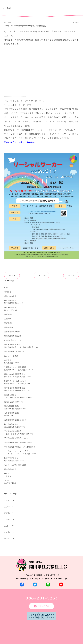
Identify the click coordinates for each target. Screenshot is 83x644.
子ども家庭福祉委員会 (13, 431)
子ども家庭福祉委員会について (16, 438)
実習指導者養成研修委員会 (15, 388)
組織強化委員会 (10, 395)
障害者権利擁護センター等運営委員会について (22, 347)
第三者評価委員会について (15, 427)
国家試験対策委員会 (12, 406)
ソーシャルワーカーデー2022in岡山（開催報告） (26, 26)
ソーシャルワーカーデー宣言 (18, 105)
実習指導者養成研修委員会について (18, 390)
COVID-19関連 (10, 483)
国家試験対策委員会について (15, 409)
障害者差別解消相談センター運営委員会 (20, 447)
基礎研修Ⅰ (8, 319)
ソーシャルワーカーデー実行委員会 (18, 397)
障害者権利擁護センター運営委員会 (18, 442)
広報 (6, 287)
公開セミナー (9, 416)
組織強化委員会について (14, 402)
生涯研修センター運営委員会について (19, 370)
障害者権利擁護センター (14, 345)
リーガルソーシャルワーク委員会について (21, 454)
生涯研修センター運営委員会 (15, 367)
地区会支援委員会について (15, 461)
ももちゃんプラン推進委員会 (15, 465)
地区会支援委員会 (11, 458)
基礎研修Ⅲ (8, 327)
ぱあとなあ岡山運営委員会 (15, 374)
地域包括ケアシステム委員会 (15, 381)
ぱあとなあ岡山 (10, 296)
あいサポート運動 (11, 356)
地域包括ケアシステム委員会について (19, 384)
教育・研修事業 (10, 307)
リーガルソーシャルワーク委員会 (17, 451)
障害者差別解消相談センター (15, 351)
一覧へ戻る (41, 275)
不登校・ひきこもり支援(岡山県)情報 (19, 434)
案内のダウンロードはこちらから (20, 142)
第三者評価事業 (10, 300)
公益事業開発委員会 (12, 413)
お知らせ (8, 292)
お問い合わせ (44, 606)
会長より (8, 476)
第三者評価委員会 (11, 424)
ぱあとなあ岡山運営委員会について (18, 377)
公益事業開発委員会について (15, 420)
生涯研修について (11, 314)
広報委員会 (8, 360)
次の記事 (71, 275)
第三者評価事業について (14, 303)
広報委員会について (12, 363)
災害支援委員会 (10, 469)
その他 (7, 480)
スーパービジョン (11, 310)
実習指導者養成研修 (12, 332)
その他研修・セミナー (13, 340)
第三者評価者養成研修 (13, 336)
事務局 (7, 474)
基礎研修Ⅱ (8, 323)
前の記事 (12, 275)
